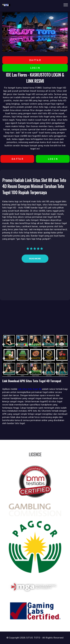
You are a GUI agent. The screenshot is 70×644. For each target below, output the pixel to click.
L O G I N (35, 68)
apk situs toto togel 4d (30, 389)
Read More (35, 259)
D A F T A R (35, 60)
